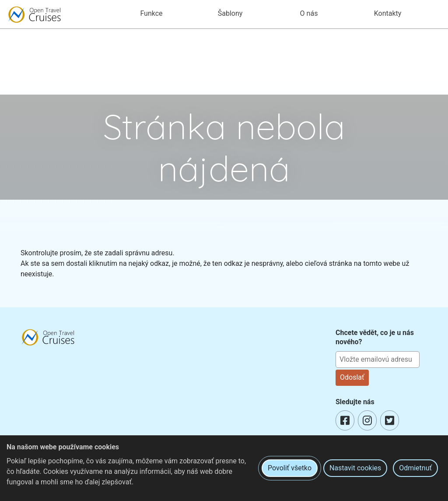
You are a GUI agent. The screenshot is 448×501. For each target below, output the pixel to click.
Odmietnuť (415, 468)
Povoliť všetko (290, 468)
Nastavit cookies (355, 468)
